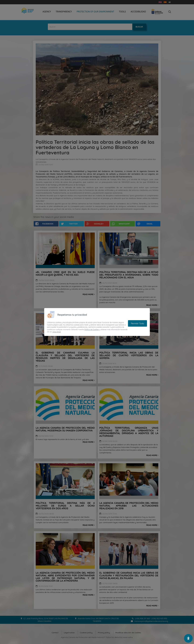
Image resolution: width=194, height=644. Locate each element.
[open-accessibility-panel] (188, 638)
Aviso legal (57, 332)
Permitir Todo (137, 323)
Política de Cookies (92, 330)
